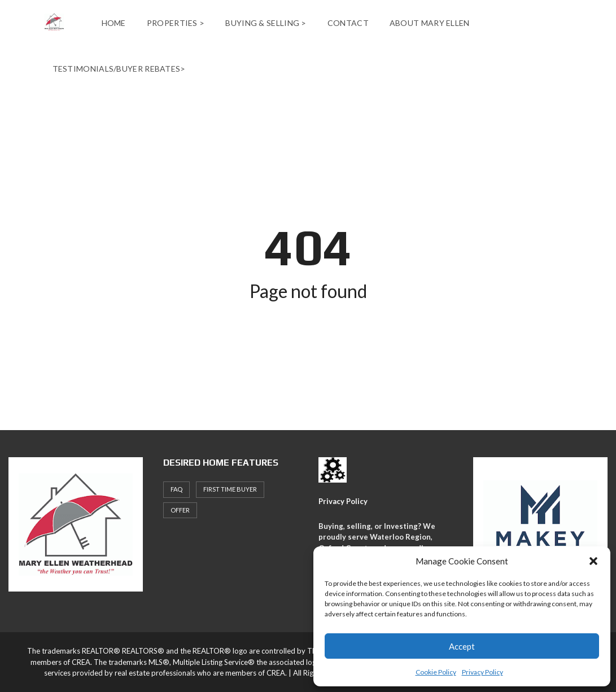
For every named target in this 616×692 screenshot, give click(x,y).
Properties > (176, 23)
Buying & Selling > (266, 23)
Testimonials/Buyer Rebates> (119, 69)
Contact (348, 23)
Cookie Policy (436, 672)
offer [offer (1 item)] (180, 510)
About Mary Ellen (430, 23)
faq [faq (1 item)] (176, 489)
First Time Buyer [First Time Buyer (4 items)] (230, 489)
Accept (462, 646)
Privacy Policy (482, 672)
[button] (593, 561)
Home (114, 23)
